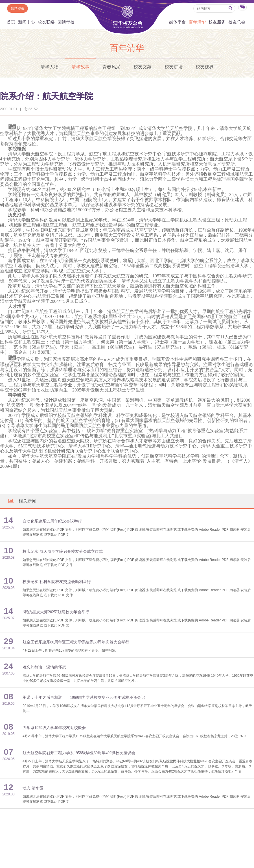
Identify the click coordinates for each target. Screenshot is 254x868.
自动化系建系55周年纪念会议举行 (52, 521)
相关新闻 (22, 501)
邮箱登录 (17, 8)
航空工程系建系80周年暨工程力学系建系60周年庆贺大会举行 (76, 642)
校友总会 (237, 22)
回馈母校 (66, 22)
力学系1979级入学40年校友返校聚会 (54, 728)
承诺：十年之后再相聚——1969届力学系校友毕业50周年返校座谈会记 (84, 698)
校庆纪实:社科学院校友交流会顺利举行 (57, 582)
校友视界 (205, 67)
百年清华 (197, 22)
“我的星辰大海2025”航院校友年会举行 (56, 612)
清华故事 (80, 67)
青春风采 (111, 67)
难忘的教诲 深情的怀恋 (44, 667)
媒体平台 (178, 22)
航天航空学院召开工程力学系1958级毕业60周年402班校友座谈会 (79, 753)
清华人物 (49, 67)
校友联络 (46, 22)
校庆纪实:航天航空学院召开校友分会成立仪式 (63, 552)
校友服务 (217, 22)
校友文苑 (143, 67)
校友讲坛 (174, 67)
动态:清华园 (33, 788)
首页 (11, 22)
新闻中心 (27, 22)
